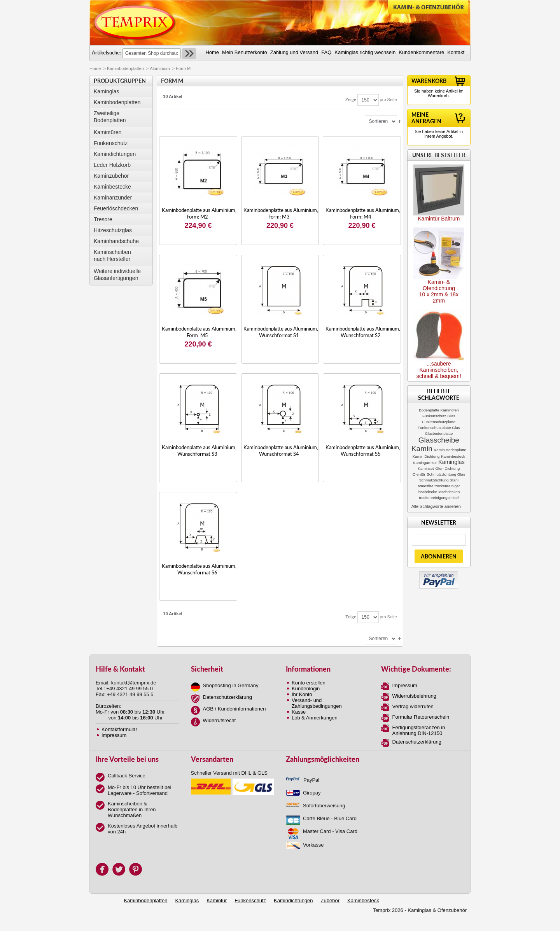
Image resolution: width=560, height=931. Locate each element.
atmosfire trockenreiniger (439, 486)
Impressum (114, 735)
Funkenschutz (111, 143)
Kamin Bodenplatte (450, 450)
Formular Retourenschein (421, 717)
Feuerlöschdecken (116, 208)
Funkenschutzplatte (439, 422)
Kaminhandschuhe (116, 241)
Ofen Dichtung (447, 468)
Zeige (351, 99)
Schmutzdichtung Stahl (439, 480)
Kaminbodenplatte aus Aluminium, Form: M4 (363, 213)
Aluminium (160, 68)
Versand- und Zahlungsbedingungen (317, 703)
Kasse (299, 712)
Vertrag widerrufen (413, 706)
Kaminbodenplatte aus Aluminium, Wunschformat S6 (199, 569)
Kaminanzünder (113, 198)
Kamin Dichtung (426, 456)
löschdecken (449, 492)
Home (95, 68)
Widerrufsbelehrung (414, 696)
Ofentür (419, 474)
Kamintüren (108, 132)
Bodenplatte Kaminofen (439, 410)
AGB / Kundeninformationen (234, 709)
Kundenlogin (306, 689)
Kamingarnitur (425, 463)
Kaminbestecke (112, 187)
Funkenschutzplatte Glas (439, 428)
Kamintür (217, 900)
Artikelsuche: (106, 52)
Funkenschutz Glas (439, 416)
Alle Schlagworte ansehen (436, 506)
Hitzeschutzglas (113, 230)
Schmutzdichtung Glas (446, 474)
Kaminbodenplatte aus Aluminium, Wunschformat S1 (281, 332)
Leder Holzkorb (112, 165)
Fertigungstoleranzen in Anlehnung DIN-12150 (419, 730)
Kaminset (426, 468)
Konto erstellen (309, 683)
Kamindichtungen (115, 154)
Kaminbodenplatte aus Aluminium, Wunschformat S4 (281, 451)
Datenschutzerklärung (227, 697)
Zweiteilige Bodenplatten (110, 117)
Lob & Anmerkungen (315, 718)
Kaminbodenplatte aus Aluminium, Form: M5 (199, 332)
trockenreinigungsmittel (439, 498)
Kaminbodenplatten (125, 68)
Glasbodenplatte (439, 433)
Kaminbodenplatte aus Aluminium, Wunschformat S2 (363, 332)
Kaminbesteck (453, 456)
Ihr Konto (302, 694)
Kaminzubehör (111, 176)
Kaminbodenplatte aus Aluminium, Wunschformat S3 (199, 451)
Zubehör (330, 900)
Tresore (103, 219)
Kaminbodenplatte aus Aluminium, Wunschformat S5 (363, 451)
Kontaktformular (119, 729)
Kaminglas (106, 91)
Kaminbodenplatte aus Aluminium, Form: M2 (199, 213)
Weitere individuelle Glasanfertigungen (117, 275)
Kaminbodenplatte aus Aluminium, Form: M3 (281, 213)
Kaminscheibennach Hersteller (112, 255)
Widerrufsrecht (220, 720)
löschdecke (427, 492)
